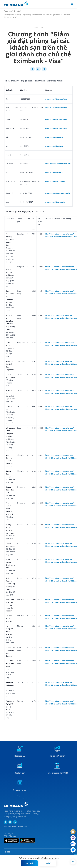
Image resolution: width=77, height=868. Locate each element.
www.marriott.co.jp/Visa (55, 181)
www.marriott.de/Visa (54, 137)
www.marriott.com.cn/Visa (56, 119)
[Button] (29, 863)
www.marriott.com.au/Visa (56, 99)
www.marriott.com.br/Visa (56, 108)
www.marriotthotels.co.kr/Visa (58, 193)
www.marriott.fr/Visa (54, 173)
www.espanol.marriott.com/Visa (58, 164)
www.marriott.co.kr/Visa (55, 202)
